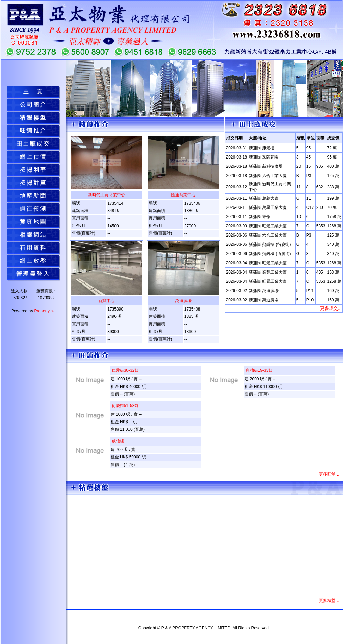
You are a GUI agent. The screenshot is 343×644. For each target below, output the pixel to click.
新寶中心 (107, 301)
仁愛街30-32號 (125, 370)
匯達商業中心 (183, 195)
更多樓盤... (329, 601)
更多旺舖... (329, 474)
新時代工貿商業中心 (107, 195)
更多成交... (331, 308)
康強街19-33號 (259, 370)
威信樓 (118, 441)
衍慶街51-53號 (125, 406)
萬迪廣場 (183, 301)
